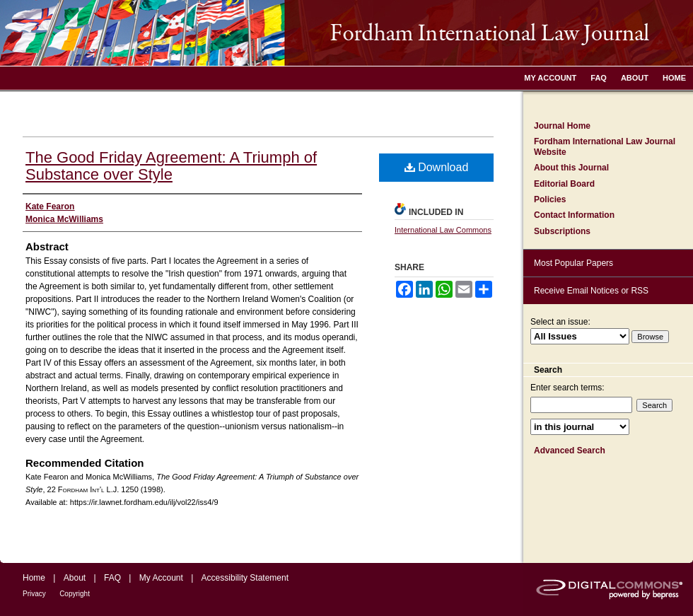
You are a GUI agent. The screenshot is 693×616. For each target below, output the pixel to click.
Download (437, 167)
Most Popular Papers (573, 263)
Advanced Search (570, 451)
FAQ (112, 578)
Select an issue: (560, 322)
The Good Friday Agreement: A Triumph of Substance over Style (171, 166)
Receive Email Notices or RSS (591, 291)
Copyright (75, 594)
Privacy (34, 594)
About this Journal (571, 168)
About (75, 578)
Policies (550, 199)
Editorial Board (564, 184)
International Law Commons (443, 230)
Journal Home (562, 126)
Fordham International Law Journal (346, 33)
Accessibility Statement (245, 578)
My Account (161, 578)
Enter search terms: (567, 388)
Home (34, 578)
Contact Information (574, 215)
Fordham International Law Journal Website (605, 146)
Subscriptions (562, 231)
